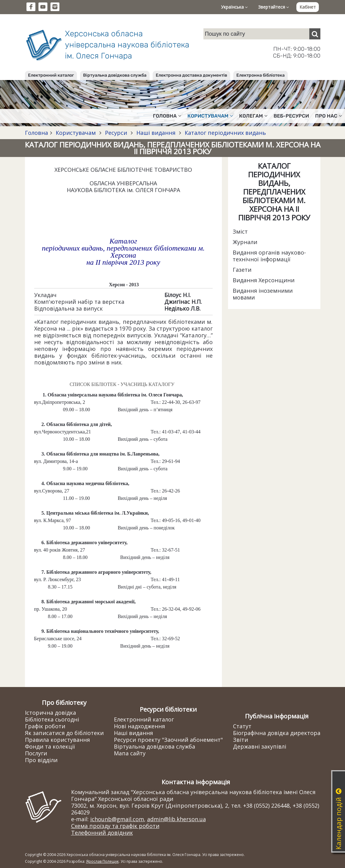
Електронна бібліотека (261, 75)
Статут (242, 726)
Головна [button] (167, 116)
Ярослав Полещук (102, 861)
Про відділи (41, 760)
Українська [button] (234, 7)
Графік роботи (45, 726)
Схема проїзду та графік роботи (115, 826)
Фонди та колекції (50, 746)
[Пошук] (315, 34)
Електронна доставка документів (191, 75)
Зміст (240, 231)
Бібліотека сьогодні (52, 719)
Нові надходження (139, 726)
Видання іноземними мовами (263, 294)
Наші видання (156, 133)
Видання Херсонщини (264, 280)
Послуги (36, 753)
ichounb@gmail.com (117, 819)
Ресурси (116, 133)
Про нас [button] (329, 116)
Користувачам (76, 133)
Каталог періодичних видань (225, 133)
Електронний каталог (51, 75)
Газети (242, 270)
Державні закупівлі (260, 746)
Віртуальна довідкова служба (115, 75)
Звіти (241, 740)
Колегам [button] (253, 116)
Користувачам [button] (210, 116)
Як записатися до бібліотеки (64, 733)
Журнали (245, 242)
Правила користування (57, 740)
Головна (36, 133)
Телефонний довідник (102, 833)
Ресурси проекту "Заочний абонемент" (168, 740)
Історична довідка (50, 713)
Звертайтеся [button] (274, 7)
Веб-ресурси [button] (291, 116)
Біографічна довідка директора (277, 733)
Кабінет (308, 7)
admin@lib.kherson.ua (177, 819)
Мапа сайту (130, 753)
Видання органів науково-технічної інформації (269, 256)
